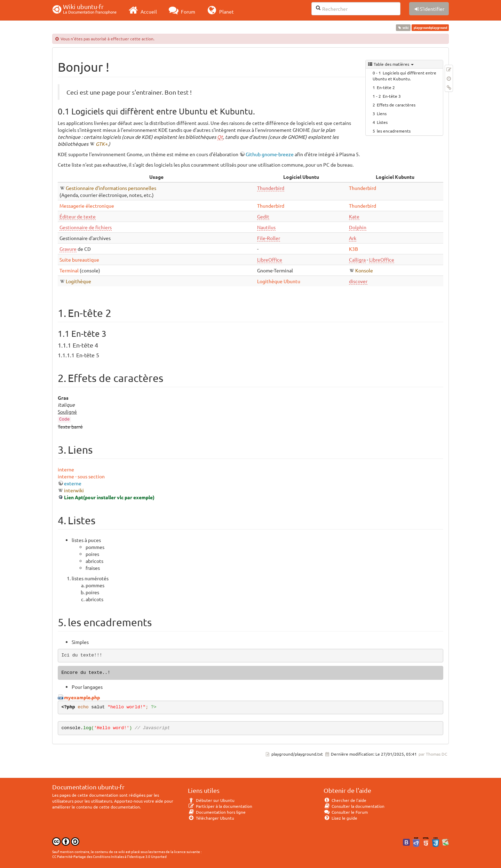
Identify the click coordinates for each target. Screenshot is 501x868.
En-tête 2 (386, 87)
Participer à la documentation (220, 806)
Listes (382, 122)
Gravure (68, 249)
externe (73, 483)
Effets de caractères (396, 105)
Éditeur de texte (78, 216)
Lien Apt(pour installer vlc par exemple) (109, 497)
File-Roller (269, 238)
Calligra (357, 260)
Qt (220, 137)
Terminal (69, 270)
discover (358, 281)
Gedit (263, 216)
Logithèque (78, 281)
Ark (353, 238)
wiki (403, 27)
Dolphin (358, 227)
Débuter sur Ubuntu (211, 800)
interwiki (74, 490)
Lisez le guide (340, 818)
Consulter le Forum (346, 812)
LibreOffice (270, 260)
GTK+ (102, 144)
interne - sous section (81, 476)
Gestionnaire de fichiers (86, 227)
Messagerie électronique (87, 206)
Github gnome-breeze (270, 154)
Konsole (364, 270)
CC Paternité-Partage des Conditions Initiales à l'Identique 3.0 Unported (109, 856)
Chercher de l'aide (345, 800)
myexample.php (82, 697)
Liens (382, 113)
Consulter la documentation (354, 806)
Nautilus (266, 227)
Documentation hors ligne (217, 812)
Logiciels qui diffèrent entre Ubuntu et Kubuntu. (404, 76)
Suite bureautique (79, 260)
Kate (354, 216)
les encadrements (394, 131)
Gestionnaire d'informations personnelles (111, 188)
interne (66, 469)
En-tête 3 (392, 96)
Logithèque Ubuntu (279, 281)
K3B (353, 249)
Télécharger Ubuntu (211, 818)
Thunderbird (271, 188)
